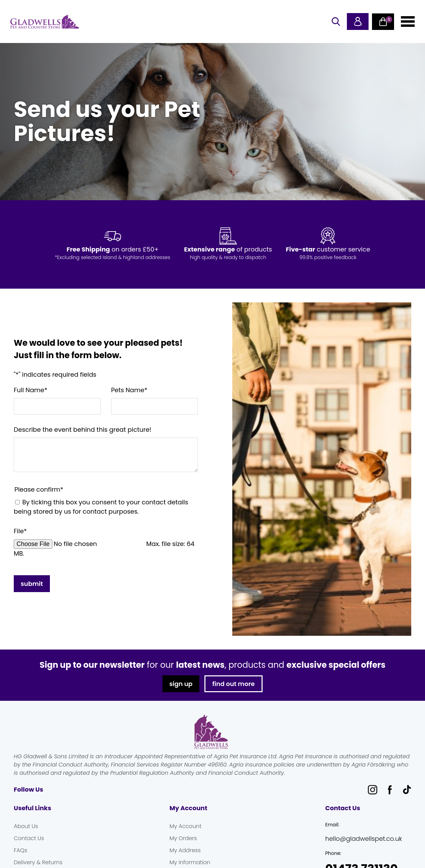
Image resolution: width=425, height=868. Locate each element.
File (20, 531)
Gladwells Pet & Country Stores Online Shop (45, 22)
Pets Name (129, 390)
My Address (185, 850)
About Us (26, 826)
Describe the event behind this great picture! (83, 430)
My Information (190, 862)
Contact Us (29, 838)
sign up (181, 684)
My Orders (183, 838)
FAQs (20, 850)
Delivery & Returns (38, 862)
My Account (186, 826)
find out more (233, 684)
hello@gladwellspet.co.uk (364, 839)
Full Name (31, 390)
